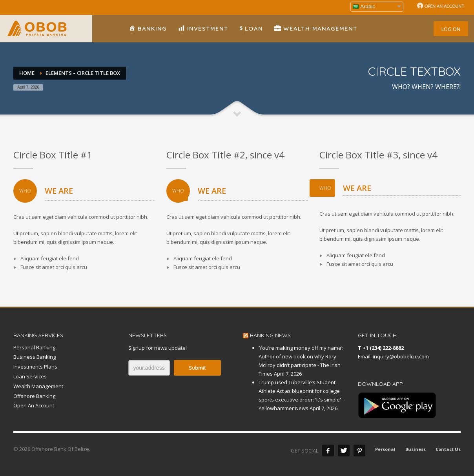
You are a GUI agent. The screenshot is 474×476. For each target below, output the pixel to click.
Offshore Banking (34, 396)
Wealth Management (38, 386)
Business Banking (35, 357)
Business (416, 449)
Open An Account (34, 405)
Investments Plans (35, 367)
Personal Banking (34, 347)
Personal (385, 449)
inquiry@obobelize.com (401, 356)
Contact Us (448, 449)
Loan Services (30, 376)
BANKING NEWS (270, 335)
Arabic (364, 6)
